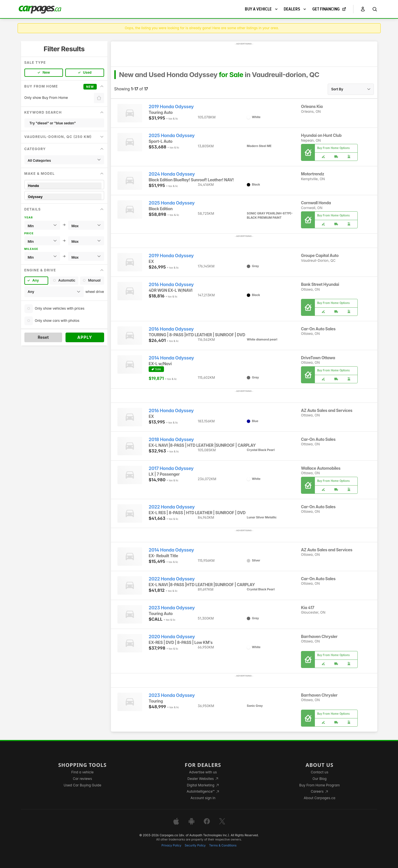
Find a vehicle (82, 772)
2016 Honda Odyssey (171, 285)
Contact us (319, 772)
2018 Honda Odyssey (171, 440)
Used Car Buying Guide (82, 785)
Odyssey (64, 197)
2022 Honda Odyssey (172, 507)
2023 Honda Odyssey (172, 608)
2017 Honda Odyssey (171, 468)
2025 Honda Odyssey (172, 136)
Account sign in (203, 798)
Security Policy (195, 845)
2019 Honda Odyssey (171, 107)
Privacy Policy (171, 845)
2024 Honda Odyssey (172, 174)
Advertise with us (203, 772)
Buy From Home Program (320, 785)
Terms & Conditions (223, 845)
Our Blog (320, 779)
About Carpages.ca (320, 798)
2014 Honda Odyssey (171, 358)
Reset (43, 337)
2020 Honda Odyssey (172, 637)
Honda (64, 186)
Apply (85, 337)
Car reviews (83, 779)
